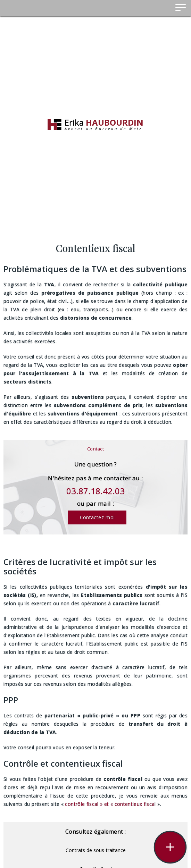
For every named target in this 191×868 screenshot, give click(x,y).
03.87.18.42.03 (95, 491)
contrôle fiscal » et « (90, 804)
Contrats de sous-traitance (96, 850)
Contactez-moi (97, 517)
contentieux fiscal (135, 804)
